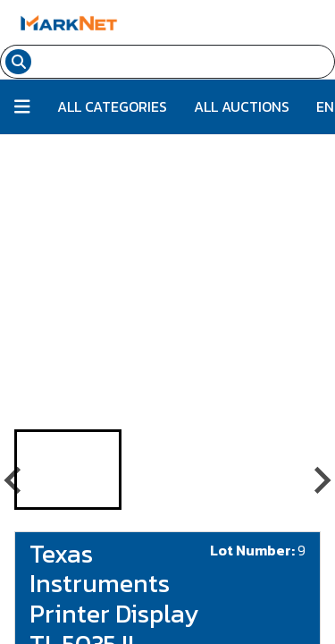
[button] (68, 470)
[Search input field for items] (185, 62)
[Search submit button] (18, 62)
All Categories (112, 106)
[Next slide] (321, 480)
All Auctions (242, 106)
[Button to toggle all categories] (22, 107)
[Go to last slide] (14, 480)
